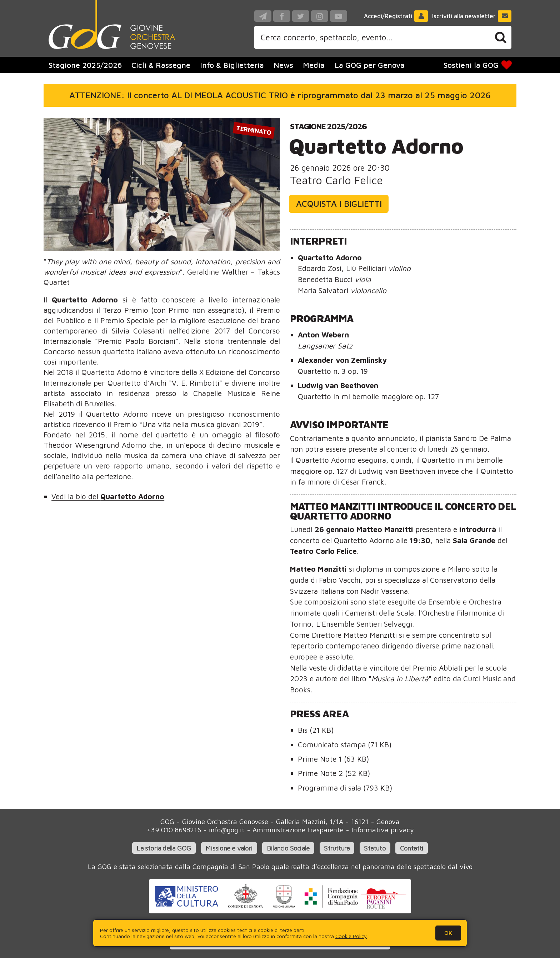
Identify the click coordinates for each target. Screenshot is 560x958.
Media (314, 65)
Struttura (337, 848)
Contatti (412, 848)
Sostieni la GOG (478, 65)
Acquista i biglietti (339, 204)
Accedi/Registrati (396, 16)
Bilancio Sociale (288, 848)
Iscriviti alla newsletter (472, 16)
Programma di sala (345, 788)
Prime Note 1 (333, 759)
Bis (316, 730)
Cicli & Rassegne (161, 65)
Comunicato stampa (345, 744)
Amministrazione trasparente (298, 830)
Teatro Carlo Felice (336, 180)
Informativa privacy (382, 830)
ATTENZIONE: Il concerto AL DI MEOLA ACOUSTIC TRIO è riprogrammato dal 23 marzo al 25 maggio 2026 (280, 95)
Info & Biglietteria (232, 65)
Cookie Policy (351, 936)
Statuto (375, 848)
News (283, 65)
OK (448, 933)
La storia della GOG (164, 848)
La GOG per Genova (370, 65)
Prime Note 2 (334, 773)
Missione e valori (229, 848)
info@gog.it (227, 830)
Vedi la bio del (108, 496)
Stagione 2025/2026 (328, 126)
